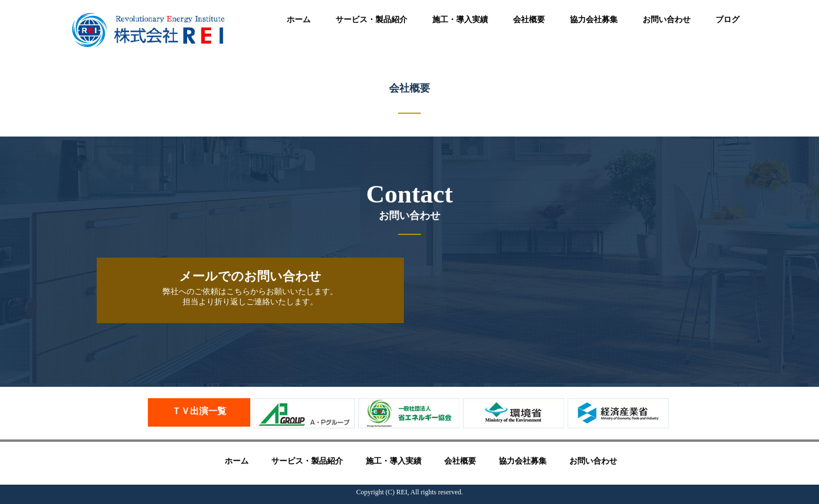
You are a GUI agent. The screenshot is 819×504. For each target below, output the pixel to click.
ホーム (299, 20)
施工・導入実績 (460, 20)
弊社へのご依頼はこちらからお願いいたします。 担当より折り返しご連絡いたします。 (250, 288)
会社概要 (529, 20)
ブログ (727, 20)
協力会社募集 (594, 20)
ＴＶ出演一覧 (199, 411)
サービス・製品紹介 (371, 20)
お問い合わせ (667, 20)
